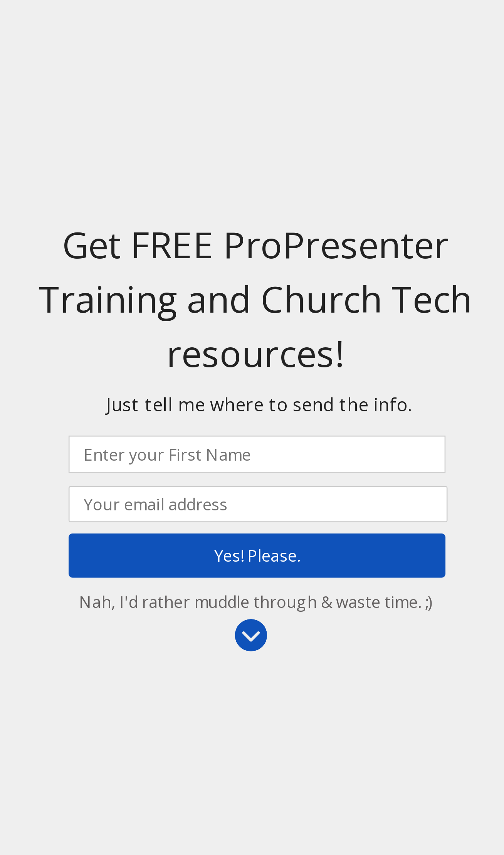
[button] (255, 300)
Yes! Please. (257, 555)
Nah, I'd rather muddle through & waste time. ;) (256, 602)
